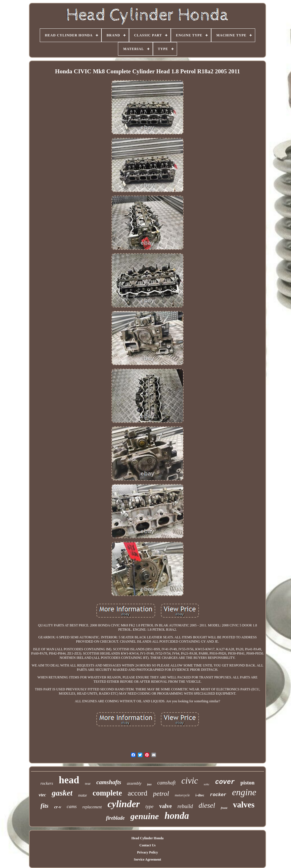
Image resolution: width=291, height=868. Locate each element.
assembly (134, 783)
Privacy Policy (147, 852)
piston (248, 783)
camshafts (109, 782)
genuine (145, 816)
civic (190, 781)
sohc (207, 784)
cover (225, 782)
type (149, 806)
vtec (42, 795)
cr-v (58, 807)
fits (45, 806)
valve (165, 806)
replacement (92, 807)
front (224, 808)
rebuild (185, 806)
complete (107, 793)
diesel (207, 805)
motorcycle (182, 795)
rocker (218, 795)
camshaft (166, 783)
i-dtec (200, 795)
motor (83, 796)
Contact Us (147, 845)
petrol (161, 794)
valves (244, 805)
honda (177, 816)
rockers (47, 783)
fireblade (115, 818)
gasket (62, 793)
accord (137, 793)
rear (88, 783)
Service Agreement (147, 859)
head (69, 780)
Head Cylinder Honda (147, 838)
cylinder (123, 804)
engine (244, 792)
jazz (149, 784)
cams (72, 806)
